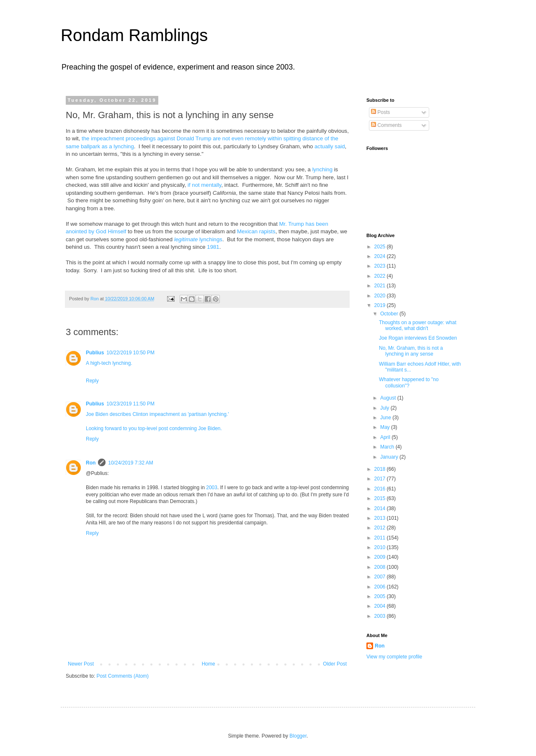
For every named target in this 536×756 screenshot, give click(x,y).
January (390, 457)
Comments (386, 125)
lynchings (198, 239)
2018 (381, 469)
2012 (381, 528)
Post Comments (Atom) (122, 676)
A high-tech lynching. (109, 363)
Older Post (335, 664)
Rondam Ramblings (134, 35)
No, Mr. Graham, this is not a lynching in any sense (411, 351)
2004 (381, 606)
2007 (381, 577)
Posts (380, 112)
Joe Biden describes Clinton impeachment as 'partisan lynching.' (157, 414)
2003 (212, 488)
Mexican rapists (256, 231)
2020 (381, 296)
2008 (381, 567)
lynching (322, 169)
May (386, 427)
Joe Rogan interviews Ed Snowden (418, 338)
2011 (381, 538)
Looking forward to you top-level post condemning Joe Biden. (154, 428)
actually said (330, 146)
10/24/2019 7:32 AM (130, 463)
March (388, 447)
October (390, 314)
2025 (381, 247)
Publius (95, 353)
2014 (381, 508)
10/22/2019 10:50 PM (130, 353)
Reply (92, 381)
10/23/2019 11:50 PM (130, 404)
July (385, 408)
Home (209, 664)
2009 (381, 557)
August (389, 398)
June (386, 418)
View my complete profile (394, 657)
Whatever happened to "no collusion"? (409, 382)
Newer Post (81, 664)
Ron (91, 463)
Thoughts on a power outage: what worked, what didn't (418, 325)
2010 (381, 547)
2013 (381, 518)
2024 (381, 256)
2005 (381, 596)
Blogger (298, 736)
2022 (381, 276)
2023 (381, 266)
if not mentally (204, 185)
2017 (381, 479)
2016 (381, 489)
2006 (381, 587)
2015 (381, 498)
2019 (381, 305)
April (386, 437)
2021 (381, 286)
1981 (213, 247)
